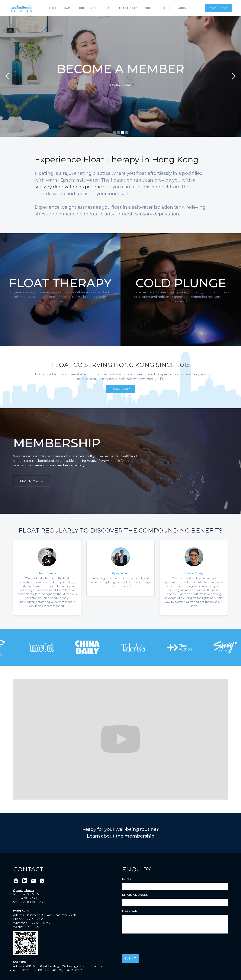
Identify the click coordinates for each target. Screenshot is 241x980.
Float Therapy (60, 8)
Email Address (135, 895)
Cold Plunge (89, 8)
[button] (185, 8)
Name (127, 879)
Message (130, 911)
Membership (128, 8)
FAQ (109, 8)
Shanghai (20, 962)
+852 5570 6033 (39, 923)
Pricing (150, 8)
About (183, 8)
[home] (22, 8)
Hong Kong (21, 911)
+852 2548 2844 (35, 919)
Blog (167, 8)
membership (139, 836)
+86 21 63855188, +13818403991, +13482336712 (51, 970)
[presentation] (151, 944)
